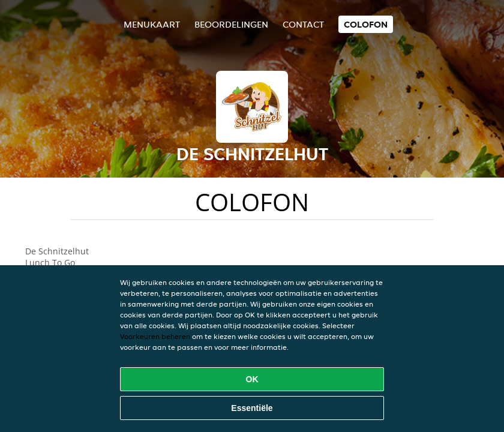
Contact (303, 24)
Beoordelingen (231, 24)
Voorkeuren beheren (155, 336)
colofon (366, 24)
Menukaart (152, 24)
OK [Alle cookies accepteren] (252, 379)
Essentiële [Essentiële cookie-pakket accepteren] (252, 408)
